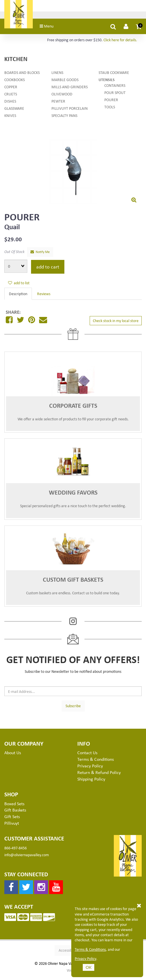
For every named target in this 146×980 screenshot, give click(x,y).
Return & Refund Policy (99, 775)
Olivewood (62, 97)
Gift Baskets (15, 813)
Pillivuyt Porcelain (70, 111)
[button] (139, 30)
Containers (115, 88)
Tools (110, 110)
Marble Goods (65, 83)
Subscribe (73, 709)
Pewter (58, 104)
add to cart (48, 270)
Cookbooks (15, 83)
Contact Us (87, 756)
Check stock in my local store (116, 324)
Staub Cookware (114, 76)
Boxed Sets (14, 807)
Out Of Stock (14, 255)
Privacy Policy (86, 959)
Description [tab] (18, 297)
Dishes (10, 104)
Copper (11, 90)
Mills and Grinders (70, 90)
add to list (19, 286)
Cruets (11, 97)
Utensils (107, 83)
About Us (13, 756)
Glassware (14, 111)
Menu (55, 29)
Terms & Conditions (90, 949)
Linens (57, 76)
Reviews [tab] (44, 297)
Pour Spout (115, 96)
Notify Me (40, 255)
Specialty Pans (64, 118)
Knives (10, 118)
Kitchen (16, 62)
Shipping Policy (91, 782)
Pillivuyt (12, 826)
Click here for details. (120, 43)
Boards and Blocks (22, 76)
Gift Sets (12, 820)
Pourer (111, 103)
